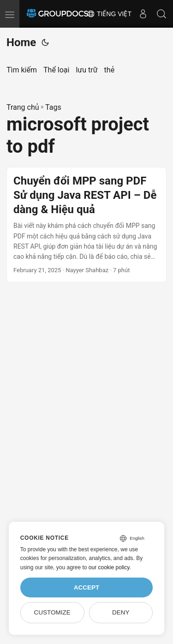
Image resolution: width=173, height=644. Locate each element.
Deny (121, 612)
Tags (53, 107)
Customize (52, 612)
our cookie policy (109, 567)
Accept (87, 587)
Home (21, 42)
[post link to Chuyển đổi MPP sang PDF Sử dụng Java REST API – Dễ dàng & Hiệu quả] (86, 225)
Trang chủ (23, 107)
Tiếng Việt (109, 14)
